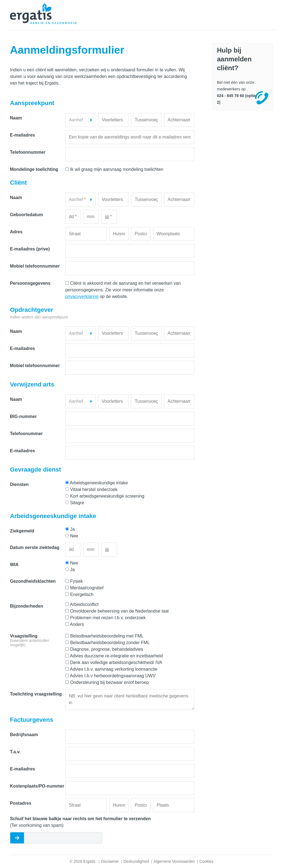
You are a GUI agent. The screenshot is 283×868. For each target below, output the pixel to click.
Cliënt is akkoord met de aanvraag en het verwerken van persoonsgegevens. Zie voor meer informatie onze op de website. (123, 290)
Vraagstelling (30, 640)
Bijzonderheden (27, 606)
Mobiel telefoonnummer (35, 266)
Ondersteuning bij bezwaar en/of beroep (110, 682)
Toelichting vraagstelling (36, 694)
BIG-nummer (23, 416)
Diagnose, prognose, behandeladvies (107, 649)
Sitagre (77, 503)
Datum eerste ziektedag (35, 547)
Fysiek (77, 581)
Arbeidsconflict (84, 604)
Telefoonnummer (28, 152)
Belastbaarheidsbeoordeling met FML (107, 636)
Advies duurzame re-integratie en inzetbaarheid (116, 656)
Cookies (206, 861)
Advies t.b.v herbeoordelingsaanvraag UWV (113, 676)
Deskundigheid (136, 861)
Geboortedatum (26, 215)
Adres (16, 232)
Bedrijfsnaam (24, 735)
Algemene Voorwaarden (174, 861)
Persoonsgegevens (30, 283)
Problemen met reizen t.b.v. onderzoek (108, 618)
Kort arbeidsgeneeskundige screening (107, 496)
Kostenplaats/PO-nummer (37, 786)
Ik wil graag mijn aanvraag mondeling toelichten (117, 169)
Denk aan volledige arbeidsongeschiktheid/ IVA (116, 662)
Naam (16, 118)
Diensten (19, 484)
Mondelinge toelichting (34, 169)
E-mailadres (23, 135)
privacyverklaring (82, 296)
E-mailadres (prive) (30, 249)
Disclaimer (110, 861)
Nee (74, 536)
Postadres (21, 803)
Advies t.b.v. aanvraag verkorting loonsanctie (114, 669)
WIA (14, 565)
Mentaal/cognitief (87, 588)
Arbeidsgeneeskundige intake (99, 483)
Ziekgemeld (22, 531)
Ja (73, 529)
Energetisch (82, 594)
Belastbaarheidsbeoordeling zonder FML (110, 643)
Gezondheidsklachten (33, 581)
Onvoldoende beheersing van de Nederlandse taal (120, 611)
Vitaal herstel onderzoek (94, 489)
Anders (77, 624)
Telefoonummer (26, 434)
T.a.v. (15, 752)
